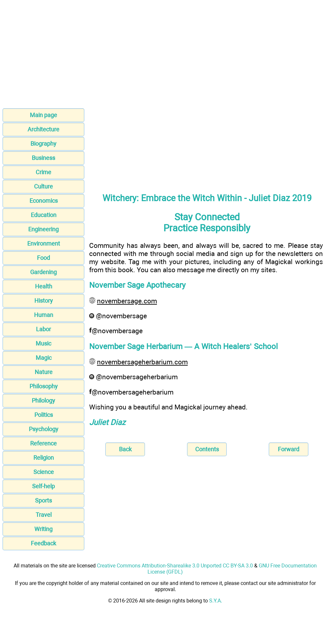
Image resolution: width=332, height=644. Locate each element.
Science (44, 472)
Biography (43, 144)
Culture (43, 186)
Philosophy (44, 386)
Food (43, 258)
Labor (43, 329)
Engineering (43, 229)
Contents (207, 449)
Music (43, 343)
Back (125, 449)
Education (44, 215)
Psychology (44, 429)
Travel (44, 515)
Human (44, 315)
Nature (44, 372)
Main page (43, 115)
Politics (44, 415)
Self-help (43, 486)
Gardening (43, 272)
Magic (44, 358)
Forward (289, 449)
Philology (43, 401)
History (44, 301)
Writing (43, 529)
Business (43, 158)
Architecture (43, 129)
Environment (44, 243)
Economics (44, 201)
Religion (44, 458)
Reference (43, 443)
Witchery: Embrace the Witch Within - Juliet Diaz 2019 (207, 198)
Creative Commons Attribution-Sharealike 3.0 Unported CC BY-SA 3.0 (175, 566)
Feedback (43, 543)
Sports (43, 500)
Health (44, 286)
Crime (43, 172)
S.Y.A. (216, 601)
